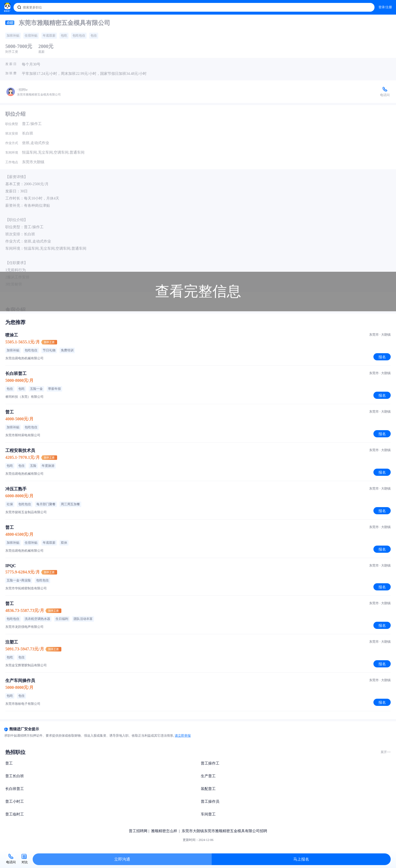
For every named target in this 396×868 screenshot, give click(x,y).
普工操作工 (210, 763)
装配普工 (208, 789)
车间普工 (208, 814)
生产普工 (208, 776)
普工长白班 (15, 776)
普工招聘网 (138, 831)
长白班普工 (15, 789)
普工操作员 (210, 802)
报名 (382, 357)
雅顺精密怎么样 (164, 831)
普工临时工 (15, 814)
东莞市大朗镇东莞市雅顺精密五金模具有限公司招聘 (224, 831)
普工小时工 (15, 802)
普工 (9, 763)
